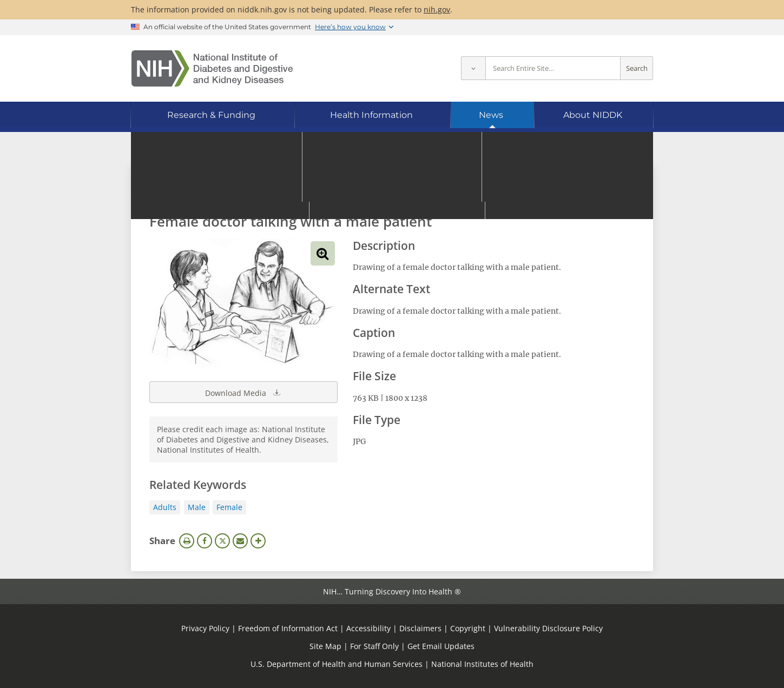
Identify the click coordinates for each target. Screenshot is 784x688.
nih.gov (437, 9)
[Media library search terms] (376, 192)
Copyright (468, 628)
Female (229, 507)
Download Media (243, 392)
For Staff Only (374, 646)
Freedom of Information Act (288, 628)
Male (197, 507)
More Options (258, 541)
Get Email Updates (441, 646)
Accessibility (368, 628)
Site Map (325, 646)
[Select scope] (473, 68)
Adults (165, 507)
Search (637, 68)
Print (187, 541)
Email (240, 541)
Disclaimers (420, 628)
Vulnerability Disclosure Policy (548, 628)
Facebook (205, 541)
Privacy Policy (205, 628)
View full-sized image (323, 253)
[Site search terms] (553, 68)
